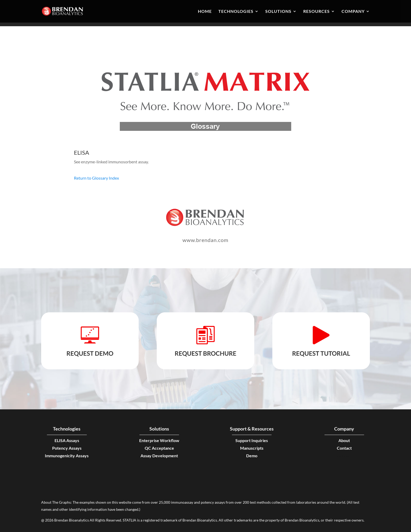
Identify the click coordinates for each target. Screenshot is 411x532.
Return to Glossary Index (96, 178)
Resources (317, 12)
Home (205, 12)
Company (353, 12)
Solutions (278, 12)
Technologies (236, 12)
